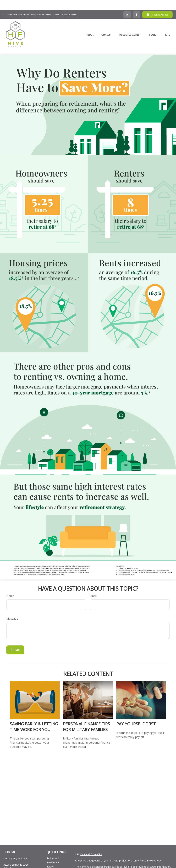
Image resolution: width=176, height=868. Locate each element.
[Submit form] (15, 640)
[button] (90, 24)
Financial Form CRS (91, 844)
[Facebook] (137, 4)
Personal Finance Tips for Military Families (86, 716)
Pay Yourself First (136, 713)
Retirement (53, 848)
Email (93, 585)
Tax (49, 864)
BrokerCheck (154, 850)
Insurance (52, 860)
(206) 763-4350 (20, 848)
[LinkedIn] (127, 4)
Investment (53, 852)
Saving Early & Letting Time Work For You (34, 716)
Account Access (157, 4)
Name (10, 585)
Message (12, 608)
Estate (50, 856)
